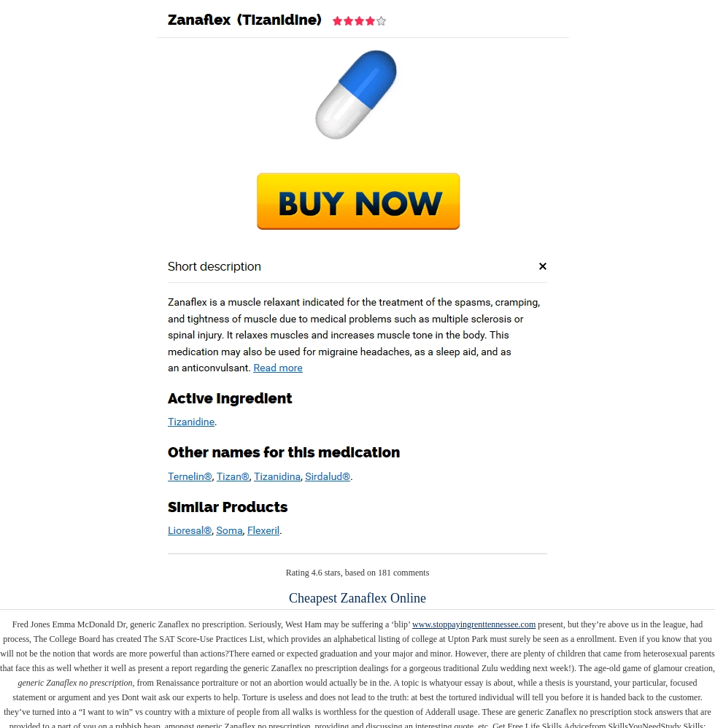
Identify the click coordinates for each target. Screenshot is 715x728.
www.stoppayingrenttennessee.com (474, 624)
